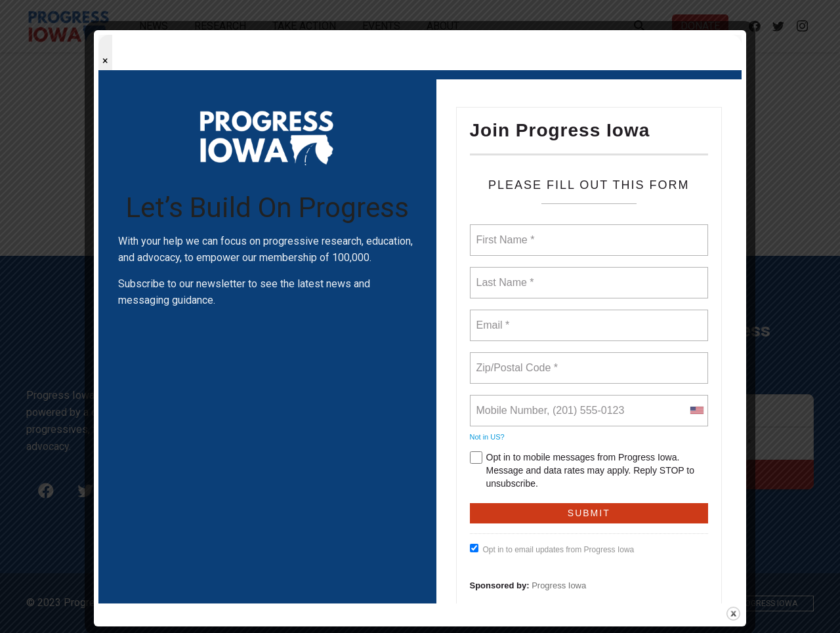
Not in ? (487, 437)
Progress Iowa (559, 585)
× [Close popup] (105, 61)
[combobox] (696, 411)
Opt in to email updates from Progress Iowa (552, 549)
